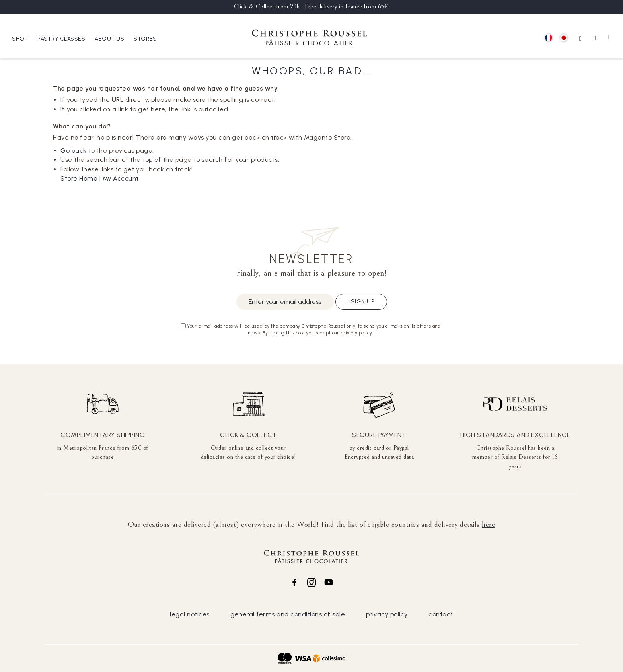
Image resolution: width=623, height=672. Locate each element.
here (488, 524)
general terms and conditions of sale (288, 614)
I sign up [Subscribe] (361, 302)
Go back (74, 151)
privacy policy (387, 614)
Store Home (79, 178)
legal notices (190, 614)
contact (441, 614)
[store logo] (310, 39)
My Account (121, 178)
